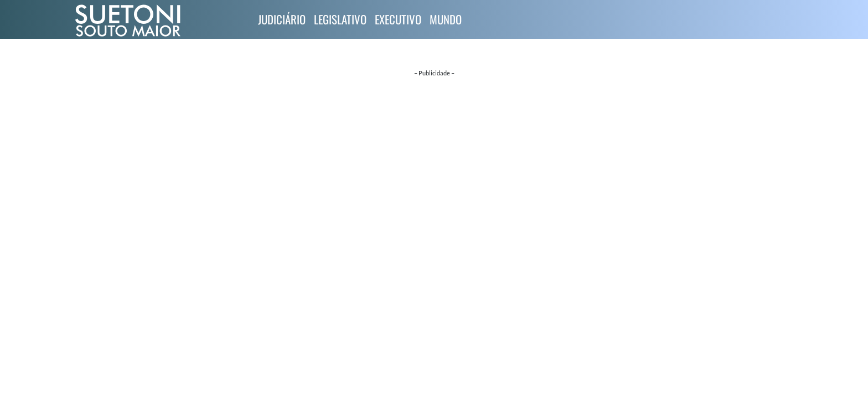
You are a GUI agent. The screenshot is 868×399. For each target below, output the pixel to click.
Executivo (398, 19)
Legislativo (340, 19)
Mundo (446, 19)
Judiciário (282, 19)
